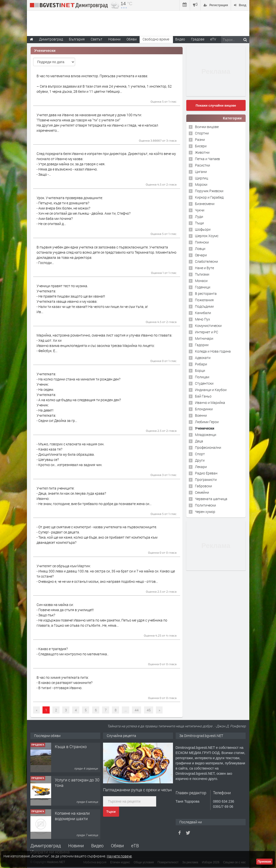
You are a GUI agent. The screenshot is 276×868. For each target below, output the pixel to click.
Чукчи (200, 210)
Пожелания (204, 300)
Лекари (201, 467)
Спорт (200, 454)
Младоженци (206, 435)
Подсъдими (204, 306)
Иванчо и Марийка (210, 403)
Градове (198, 39)
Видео (97, 846)
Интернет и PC (207, 332)
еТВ (135, 846)
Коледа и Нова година (213, 351)
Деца (199, 441)
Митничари (204, 338)
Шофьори (203, 229)
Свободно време (156, 39)
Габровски (203, 486)
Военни (201, 415)
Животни (202, 152)
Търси (111, 812)
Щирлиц (202, 178)
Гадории (202, 345)
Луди (199, 217)
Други (200, 460)
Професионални (208, 447)
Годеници (203, 287)
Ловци (200, 249)
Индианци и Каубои (211, 390)
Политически (205, 505)
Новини (114, 39)
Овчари (201, 255)
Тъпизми (202, 274)
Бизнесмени (205, 204)
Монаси (201, 281)
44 (137, 710)
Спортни (202, 133)
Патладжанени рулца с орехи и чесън (137, 790)
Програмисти (206, 480)
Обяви (117, 846)
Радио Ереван (206, 473)
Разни (200, 140)
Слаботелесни (206, 261)
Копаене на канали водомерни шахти (72, 816)
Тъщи (199, 223)
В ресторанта (206, 293)
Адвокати (203, 358)
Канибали (203, 313)
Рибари (201, 364)
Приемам (264, 862)
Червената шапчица (211, 499)
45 (149, 710)
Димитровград (46, 846)
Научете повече (119, 856)
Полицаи (202, 377)
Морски (201, 184)
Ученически (205, 428)
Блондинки (204, 409)
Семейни (202, 492)
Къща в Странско (71, 746)
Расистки (202, 165)
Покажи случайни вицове (216, 105)
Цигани (201, 172)
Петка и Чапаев (207, 159)
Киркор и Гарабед (209, 197)
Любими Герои (207, 422)
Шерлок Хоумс (207, 236)
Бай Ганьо (203, 396)
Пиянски (202, 242)
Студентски (204, 383)
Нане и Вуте (204, 268)
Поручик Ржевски (209, 191)
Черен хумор (205, 512)
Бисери (201, 146)
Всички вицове (207, 127)
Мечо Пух (202, 319)
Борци (200, 370)
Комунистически (208, 326)
